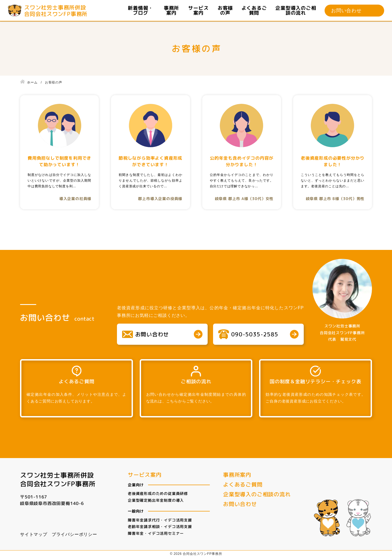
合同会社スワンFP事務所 (58, 483)
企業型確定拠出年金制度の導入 (156, 500)
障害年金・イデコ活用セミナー (156, 533)
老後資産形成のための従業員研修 (158, 493)
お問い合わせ (346, 11)
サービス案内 (198, 11)
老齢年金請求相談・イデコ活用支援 (160, 527)
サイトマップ (34, 534)
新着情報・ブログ (141, 11)
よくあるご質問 (254, 11)
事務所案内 (171, 11)
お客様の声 (225, 11)
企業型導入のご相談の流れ (296, 11)
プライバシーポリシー (74, 534)
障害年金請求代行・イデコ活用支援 (160, 520)
